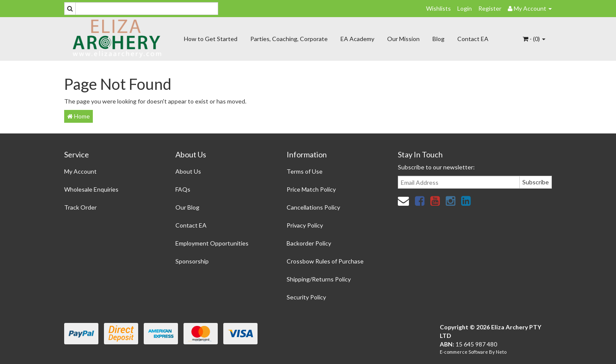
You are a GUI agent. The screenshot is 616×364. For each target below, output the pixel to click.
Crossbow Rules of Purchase (325, 261)
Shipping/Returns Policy (319, 279)
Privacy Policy (305, 225)
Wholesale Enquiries (91, 189)
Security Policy (306, 297)
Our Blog (187, 207)
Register (490, 8)
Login (465, 8)
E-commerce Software (464, 352)
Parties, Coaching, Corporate (289, 39)
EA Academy (357, 39)
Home (78, 116)
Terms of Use (305, 171)
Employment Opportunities (212, 243)
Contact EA (473, 39)
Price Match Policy (311, 189)
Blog (438, 39)
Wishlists (438, 8)
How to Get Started (211, 39)
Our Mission (403, 39)
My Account (80, 171)
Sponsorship (192, 261)
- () (534, 39)
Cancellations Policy (313, 207)
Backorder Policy (309, 243)
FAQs (183, 189)
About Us (188, 171)
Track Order (80, 207)
